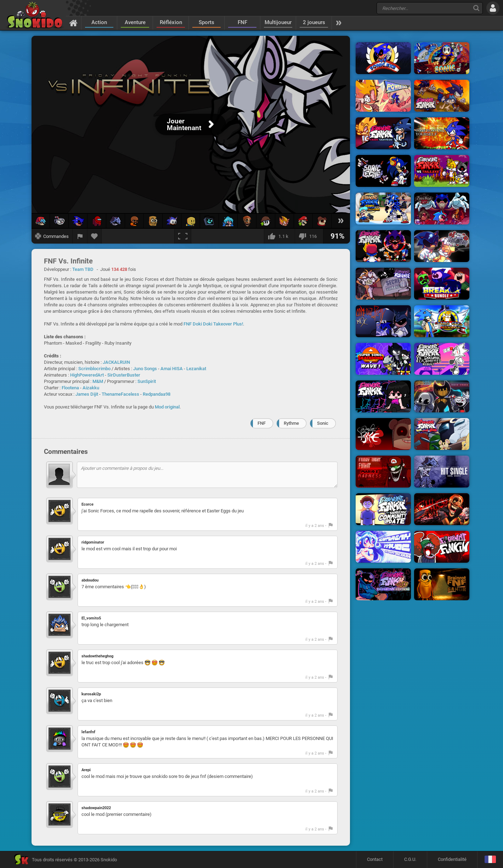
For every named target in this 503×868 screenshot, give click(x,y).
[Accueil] (74, 23)
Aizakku (91, 388)
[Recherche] (476, 8)
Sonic (323, 423)
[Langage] (490, 860)
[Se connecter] (493, 8)
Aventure (135, 22)
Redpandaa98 (157, 394)
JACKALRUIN (116, 362)
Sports (207, 22)
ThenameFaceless (120, 394)
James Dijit (87, 394)
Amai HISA (172, 369)
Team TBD (83, 269)
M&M (98, 381)
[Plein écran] (183, 236)
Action (99, 22)
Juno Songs (145, 369)
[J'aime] (279, 236)
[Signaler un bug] (80, 236)
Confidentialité (452, 859)
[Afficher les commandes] (52, 236)
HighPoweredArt (87, 375)
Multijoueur (278, 22)
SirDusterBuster (124, 375)
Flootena (70, 388)
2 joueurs (314, 22)
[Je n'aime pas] (309, 236)
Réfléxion (171, 22)
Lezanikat (196, 369)
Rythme (291, 423)
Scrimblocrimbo (94, 369)
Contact (375, 859)
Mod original (167, 407)
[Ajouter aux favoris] (95, 236)
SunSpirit (147, 381)
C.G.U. (410, 859)
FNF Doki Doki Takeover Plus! (213, 324)
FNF (242, 22)
